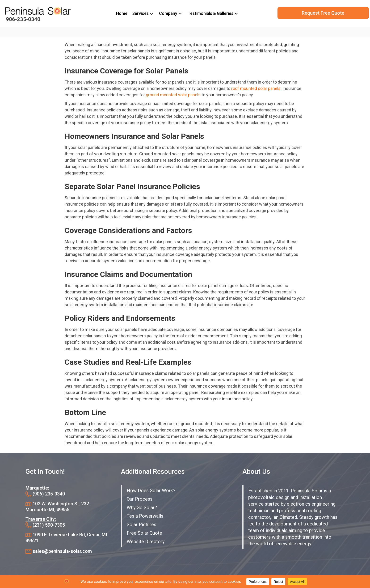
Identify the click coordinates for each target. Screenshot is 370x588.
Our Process (140, 499)
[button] (151, 14)
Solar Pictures (141, 525)
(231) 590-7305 (49, 525)
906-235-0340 (23, 19)
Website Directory (146, 541)
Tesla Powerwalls (145, 516)
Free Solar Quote (144, 533)
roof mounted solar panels (256, 88)
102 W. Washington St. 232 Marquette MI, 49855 (57, 507)
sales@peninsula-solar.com (62, 551)
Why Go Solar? (142, 508)
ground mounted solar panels (173, 95)
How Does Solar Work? (151, 491)
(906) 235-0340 (49, 494)
